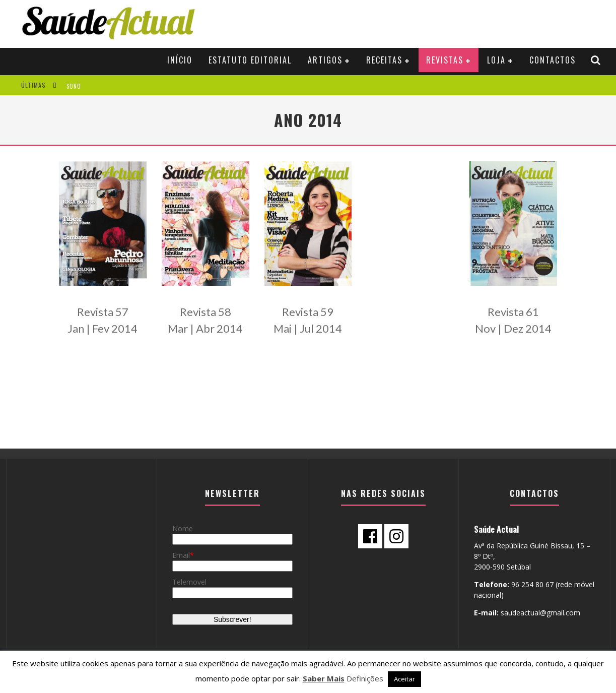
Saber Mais (324, 678)
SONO (74, 86)
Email (181, 555)
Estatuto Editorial (250, 60)
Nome (183, 528)
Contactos (553, 60)
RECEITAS (384, 60)
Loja (496, 60)
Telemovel (189, 582)
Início (180, 60)
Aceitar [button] (404, 679)
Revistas (445, 60)
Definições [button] (365, 678)
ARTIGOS (325, 60)
